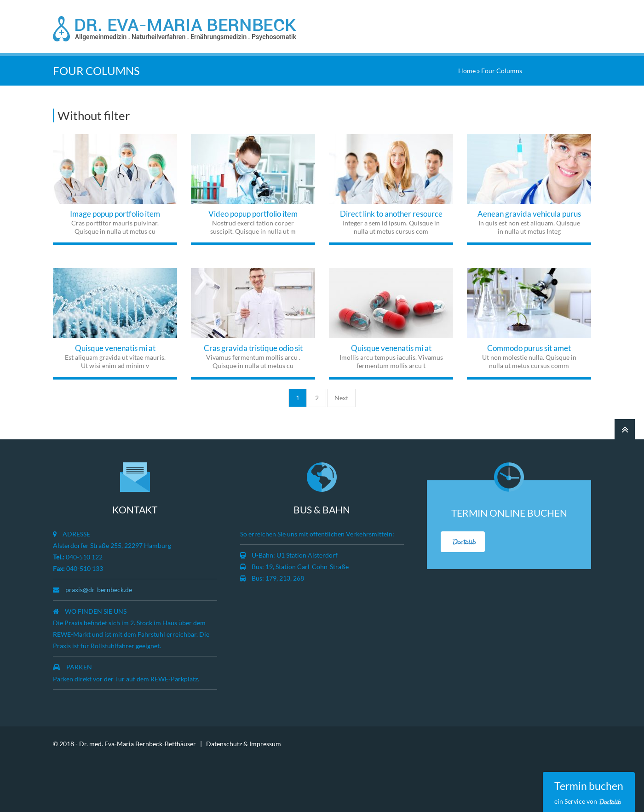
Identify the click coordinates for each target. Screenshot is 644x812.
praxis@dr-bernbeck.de (99, 588)
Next (341, 396)
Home (467, 69)
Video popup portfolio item (253, 212)
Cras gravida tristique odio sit (253, 346)
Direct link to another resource (391, 212)
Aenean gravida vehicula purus (529, 212)
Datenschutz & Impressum (244, 741)
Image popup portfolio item (115, 212)
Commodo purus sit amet (529, 346)
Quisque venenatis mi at (115, 346)
